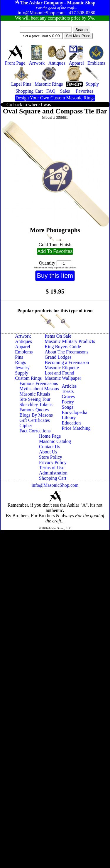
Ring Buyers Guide (63, 347)
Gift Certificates (35, 420)
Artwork (23, 336)
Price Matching (76, 428)
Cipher (26, 426)
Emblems (24, 352)
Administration (53, 473)
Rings (20, 362)
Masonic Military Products (70, 341)
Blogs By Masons (36, 415)
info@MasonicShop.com (55, 485)
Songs (68, 407)
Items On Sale (58, 336)
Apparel (23, 347)
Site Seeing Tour (35, 399)
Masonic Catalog (55, 441)
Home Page (50, 436)
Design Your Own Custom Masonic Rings (55, 98)
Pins (19, 357)
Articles (69, 386)
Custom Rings (28, 378)
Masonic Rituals (35, 394)
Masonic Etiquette (62, 368)
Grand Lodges (58, 357)
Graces (68, 397)
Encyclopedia (75, 412)
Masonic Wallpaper (63, 378)
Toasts (68, 391)
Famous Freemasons (39, 383)
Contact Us (50, 447)
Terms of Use (52, 468)
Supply (22, 373)
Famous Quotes (34, 410)
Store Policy (51, 457)
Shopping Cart (53, 478)
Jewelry (22, 368)
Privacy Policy (53, 462)
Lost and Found (59, 373)
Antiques (23, 341)
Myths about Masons (39, 389)
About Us (48, 452)
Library (69, 418)
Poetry (68, 402)
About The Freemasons (66, 352)
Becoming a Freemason (67, 362)
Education (71, 423)
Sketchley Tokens (36, 404)
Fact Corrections (35, 431)
